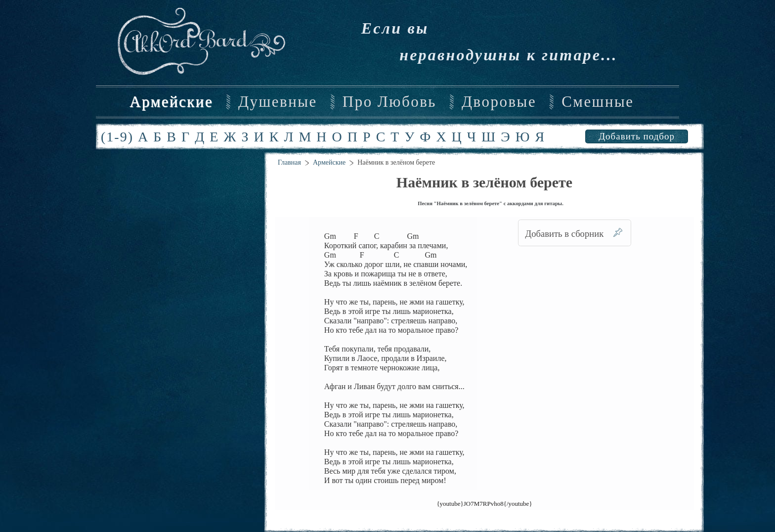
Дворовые (499, 102)
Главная (289, 162)
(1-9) (117, 137)
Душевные (278, 102)
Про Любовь (389, 102)
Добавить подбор (637, 136)
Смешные (598, 102)
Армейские (171, 102)
